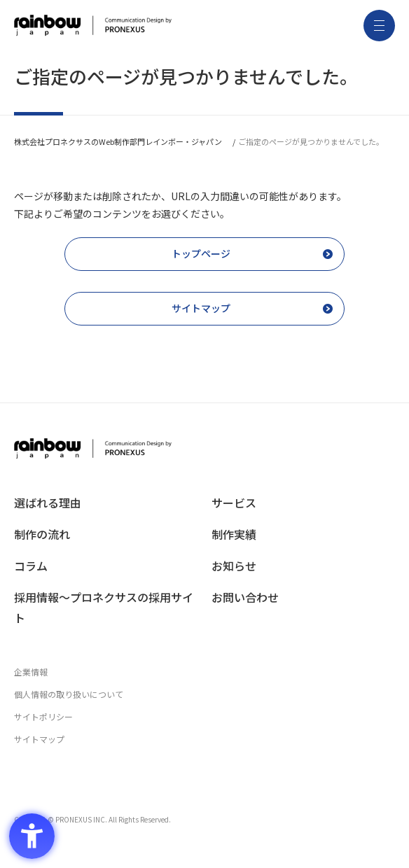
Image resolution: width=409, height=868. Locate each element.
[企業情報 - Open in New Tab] (204, 672)
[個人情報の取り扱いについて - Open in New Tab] (204, 694)
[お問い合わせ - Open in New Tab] (303, 597)
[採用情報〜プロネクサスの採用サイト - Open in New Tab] (106, 608)
